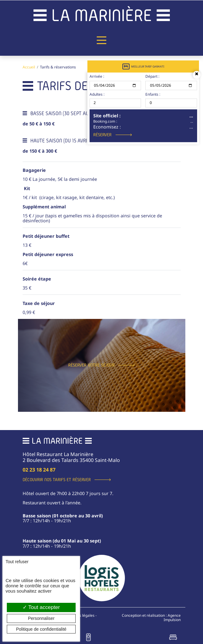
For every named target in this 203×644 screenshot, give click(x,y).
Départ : (152, 77)
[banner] (102, 13)
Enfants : (153, 94)
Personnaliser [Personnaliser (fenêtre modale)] (41, 618)
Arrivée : (97, 77)
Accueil (29, 67)
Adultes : (97, 94)
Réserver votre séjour (91, 365)
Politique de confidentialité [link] (41, 629)
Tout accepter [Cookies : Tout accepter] (41, 607)
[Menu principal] (101, 40)
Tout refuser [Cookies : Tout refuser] (17, 562)
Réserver (102, 135)
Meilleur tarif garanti (143, 66)
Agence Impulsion (172, 618)
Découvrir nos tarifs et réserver (57, 480)
